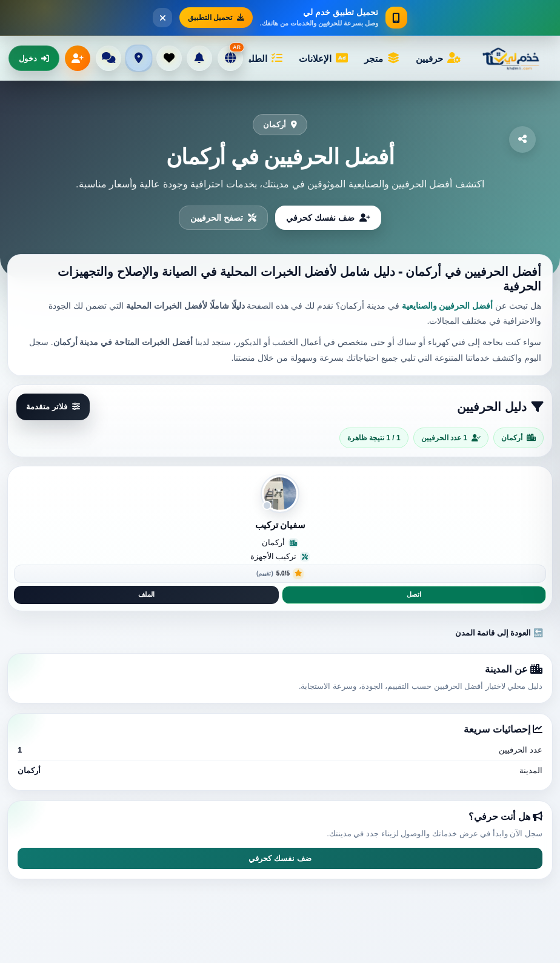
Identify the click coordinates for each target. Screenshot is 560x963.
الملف (146, 594)
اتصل (414, 594)
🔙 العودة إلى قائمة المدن (499, 633)
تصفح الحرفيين (223, 218)
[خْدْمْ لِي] (514, 58)
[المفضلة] (169, 58)
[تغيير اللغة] (230, 58)
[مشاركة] (522, 139)
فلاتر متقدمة (53, 407)
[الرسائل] (108, 58)
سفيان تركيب (280, 525)
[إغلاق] (162, 18)
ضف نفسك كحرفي (328, 218)
